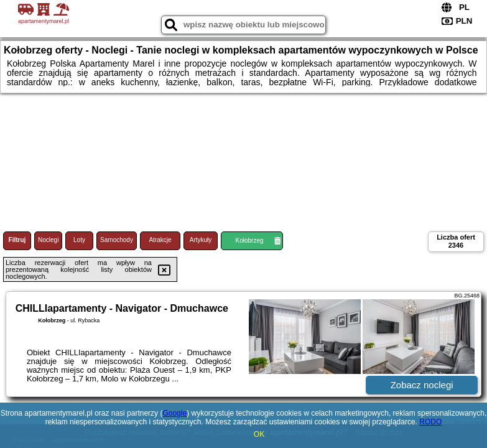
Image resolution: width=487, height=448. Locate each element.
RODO (430, 422)
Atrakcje (160, 240)
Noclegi (48, 240)
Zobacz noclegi (422, 385)
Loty (79, 240)
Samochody (117, 240)
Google (174, 413)
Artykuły (201, 240)
